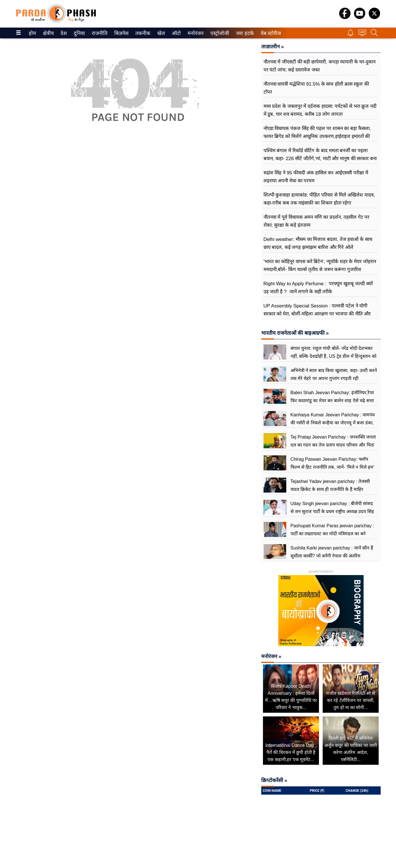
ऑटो (176, 33)
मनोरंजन (195, 33)
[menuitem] (32, 33)
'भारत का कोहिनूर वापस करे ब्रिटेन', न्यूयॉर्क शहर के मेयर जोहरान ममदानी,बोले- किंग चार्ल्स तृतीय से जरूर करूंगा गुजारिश (320, 265)
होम (32, 33)
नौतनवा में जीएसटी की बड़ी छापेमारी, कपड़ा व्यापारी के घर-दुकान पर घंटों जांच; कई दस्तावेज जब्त (320, 66)
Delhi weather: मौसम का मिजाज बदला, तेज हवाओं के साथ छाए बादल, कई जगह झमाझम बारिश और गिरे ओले (318, 243)
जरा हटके (244, 33)
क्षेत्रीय (48, 33)
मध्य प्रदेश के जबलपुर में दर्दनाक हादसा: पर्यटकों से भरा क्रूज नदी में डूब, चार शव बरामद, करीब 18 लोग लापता (320, 110)
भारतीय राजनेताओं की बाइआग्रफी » (295, 333)
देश (63, 33)
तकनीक (142, 33)
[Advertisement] (135, 208)
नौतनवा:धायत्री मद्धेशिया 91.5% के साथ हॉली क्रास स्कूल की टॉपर (316, 88)
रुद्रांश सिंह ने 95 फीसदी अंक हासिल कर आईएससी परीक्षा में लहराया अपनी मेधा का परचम (316, 177)
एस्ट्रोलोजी (219, 33)
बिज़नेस (121, 33)
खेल (161, 33)
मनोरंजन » (271, 656)
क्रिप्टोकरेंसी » (274, 780)
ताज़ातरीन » (273, 47)
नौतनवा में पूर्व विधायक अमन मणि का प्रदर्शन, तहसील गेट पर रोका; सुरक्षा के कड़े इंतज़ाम (317, 221)
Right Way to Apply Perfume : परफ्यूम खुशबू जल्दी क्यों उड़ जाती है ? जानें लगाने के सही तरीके (318, 288)
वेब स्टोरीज (269, 33)
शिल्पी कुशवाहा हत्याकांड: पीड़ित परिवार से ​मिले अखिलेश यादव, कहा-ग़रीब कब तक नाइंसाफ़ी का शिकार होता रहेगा (319, 199)
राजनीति (99, 33)
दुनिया (79, 33)
